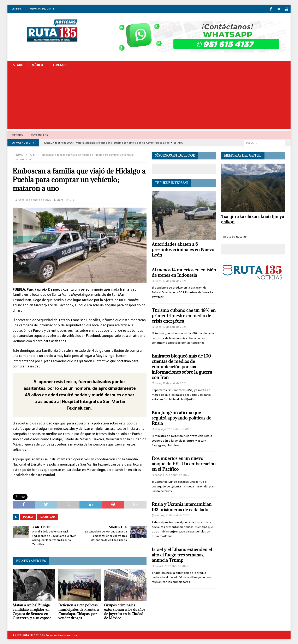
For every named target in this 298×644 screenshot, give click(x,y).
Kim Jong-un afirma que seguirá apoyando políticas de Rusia (181, 418)
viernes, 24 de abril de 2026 (172, 515)
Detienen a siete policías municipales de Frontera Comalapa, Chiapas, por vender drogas (79, 611)
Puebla (28, 517)
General (17, 9)
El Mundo (59, 65)
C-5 (72, 199)
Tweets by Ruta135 (234, 236)
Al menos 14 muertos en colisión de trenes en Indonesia (184, 272)
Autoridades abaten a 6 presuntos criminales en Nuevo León (183, 249)
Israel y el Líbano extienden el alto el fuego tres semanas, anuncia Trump (182, 554)
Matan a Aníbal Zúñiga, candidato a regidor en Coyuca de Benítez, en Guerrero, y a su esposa (32, 611)
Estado (17, 65)
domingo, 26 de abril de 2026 (173, 429)
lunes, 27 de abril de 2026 (171, 281)
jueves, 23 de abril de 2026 (172, 566)
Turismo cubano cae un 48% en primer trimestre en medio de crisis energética (184, 315)
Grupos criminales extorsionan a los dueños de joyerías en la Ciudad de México (125, 611)
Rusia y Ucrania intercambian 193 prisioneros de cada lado (182, 507)
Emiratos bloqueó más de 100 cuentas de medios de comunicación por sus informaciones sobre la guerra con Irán (182, 366)
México (37, 65)
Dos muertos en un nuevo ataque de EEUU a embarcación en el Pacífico (184, 463)
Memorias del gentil (42, 9)
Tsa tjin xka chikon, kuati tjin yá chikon (253, 219)
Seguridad (48, 517)
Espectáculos (39, 135)
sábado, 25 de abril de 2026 (172, 475)
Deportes (17, 135)
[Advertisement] (149, 100)
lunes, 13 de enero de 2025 (34, 199)
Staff (60, 199)
